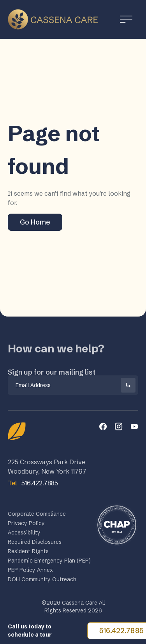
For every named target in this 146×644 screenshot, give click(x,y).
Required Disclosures (35, 543)
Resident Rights (28, 552)
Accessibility (24, 534)
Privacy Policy (26, 524)
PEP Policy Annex (30, 571)
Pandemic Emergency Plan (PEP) (49, 562)
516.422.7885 (33, 483)
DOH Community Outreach (42, 580)
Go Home (35, 222)
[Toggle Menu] (126, 19)
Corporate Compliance (37, 515)
